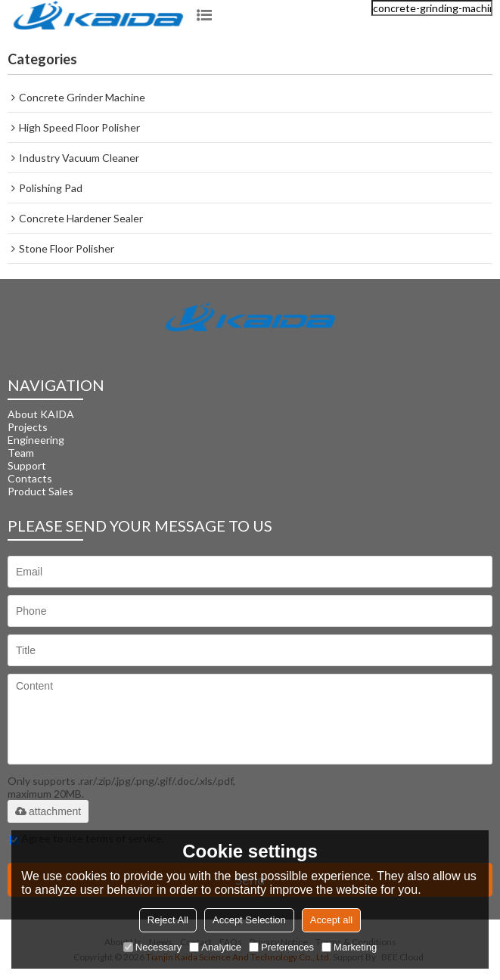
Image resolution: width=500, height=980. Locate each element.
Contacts (30, 478)
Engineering (36, 440)
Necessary (152, 947)
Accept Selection (249, 920)
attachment (48, 811)
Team (21, 453)
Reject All (168, 920)
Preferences (281, 947)
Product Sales (40, 491)
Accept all (331, 920)
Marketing (349, 947)
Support (27, 465)
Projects (28, 427)
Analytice (215, 947)
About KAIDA (41, 414)
